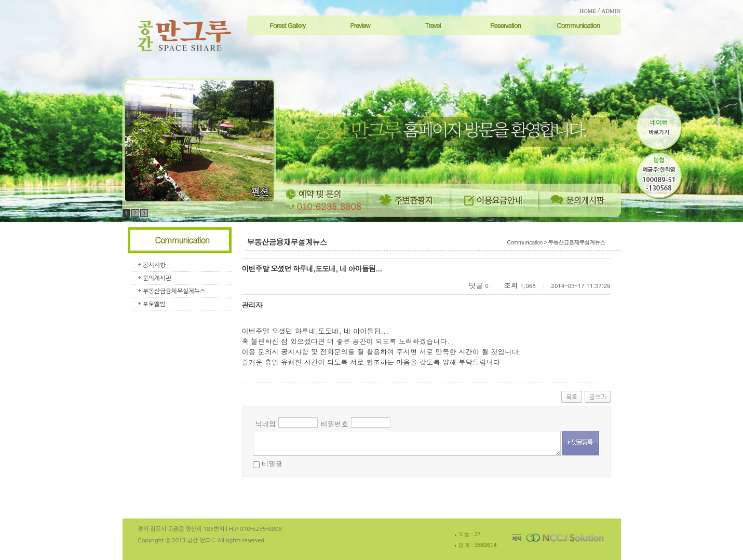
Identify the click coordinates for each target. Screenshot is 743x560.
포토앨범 (154, 303)
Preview (360, 25)
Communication (578, 25)
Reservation (505, 25)
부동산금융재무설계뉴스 (174, 290)
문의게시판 (157, 277)
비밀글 (272, 464)
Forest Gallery (287, 25)
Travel (433, 25)
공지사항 (154, 264)
